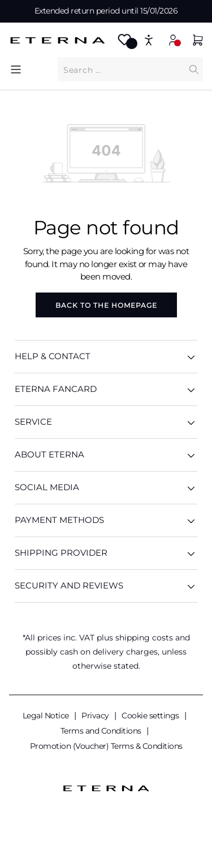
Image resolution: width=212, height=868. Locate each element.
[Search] (194, 69)
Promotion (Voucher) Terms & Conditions (106, 746)
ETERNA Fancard (106, 389)
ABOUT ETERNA (106, 455)
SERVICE (106, 422)
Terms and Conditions (102, 731)
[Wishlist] (124, 43)
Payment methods (106, 520)
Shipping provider (106, 553)
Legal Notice (47, 716)
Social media (106, 488)
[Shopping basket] (198, 42)
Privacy (96, 716)
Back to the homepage (106, 305)
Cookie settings (151, 716)
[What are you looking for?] (121, 69)
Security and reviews (106, 586)
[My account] (173, 40)
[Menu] (16, 69)
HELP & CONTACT (106, 357)
